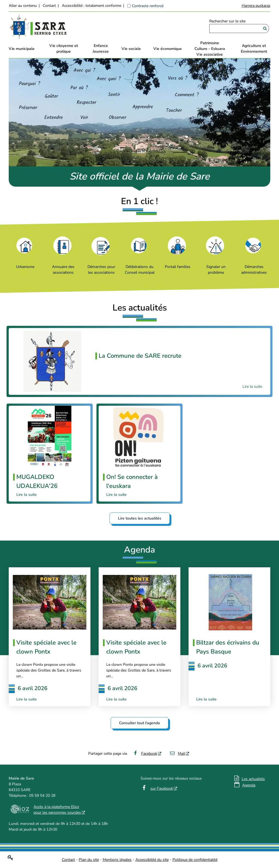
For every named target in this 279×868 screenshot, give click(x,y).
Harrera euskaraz (256, 6)
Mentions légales (117, 860)
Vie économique (168, 49)
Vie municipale (22, 49)
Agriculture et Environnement (254, 49)
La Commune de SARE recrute (140, 356)
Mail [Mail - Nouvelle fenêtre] (177, 754)
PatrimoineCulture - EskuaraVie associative (210, 49)
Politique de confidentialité (195, 860)
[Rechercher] (265, 29)
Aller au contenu (23, 6)
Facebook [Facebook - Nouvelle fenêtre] (145, 754)
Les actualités (253, 779)
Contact (49, 6)
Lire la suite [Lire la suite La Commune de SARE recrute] (252, 387)
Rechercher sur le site (227, 21)
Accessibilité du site (152, 860)
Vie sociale (131, 49)
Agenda (249, 785)
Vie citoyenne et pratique (64, 49)
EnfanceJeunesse (101, 49)
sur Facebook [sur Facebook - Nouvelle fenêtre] (162, 788)
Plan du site (89, 860)
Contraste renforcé (148, 6)
